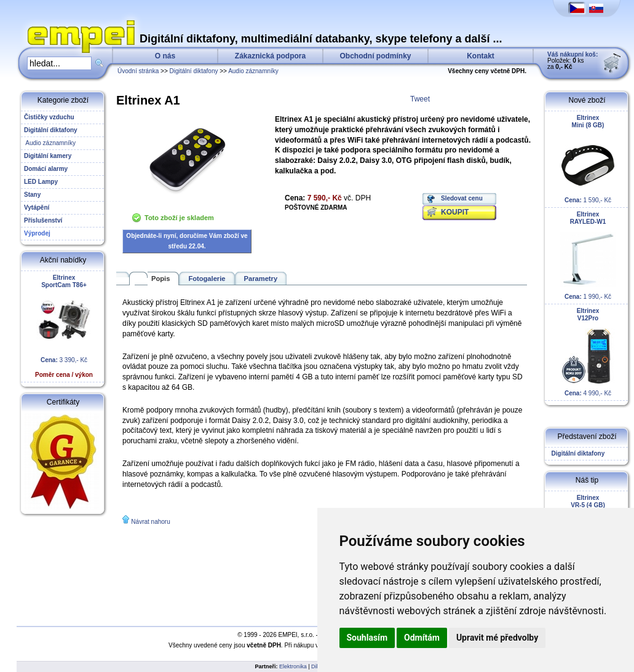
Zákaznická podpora (270, 56)
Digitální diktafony (194, 71)
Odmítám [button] (422, 638)
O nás (165, 56)
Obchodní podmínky (376, 56)
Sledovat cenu (462, 198)
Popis (160, 279)
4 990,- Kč (588, 352)
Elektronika (293, 666)
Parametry (261, 279)
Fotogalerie (207, 279)
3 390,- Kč (64, 326)
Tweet (420, 99)
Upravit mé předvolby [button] (497, 638)
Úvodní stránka (138, 71)
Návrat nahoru (150, 522)
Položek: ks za (573, 61)
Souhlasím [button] (367, 638)
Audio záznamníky (253, 71)
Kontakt (481, 56)
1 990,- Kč (588, 255)
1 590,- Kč (588, 159)
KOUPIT (455, 212)
